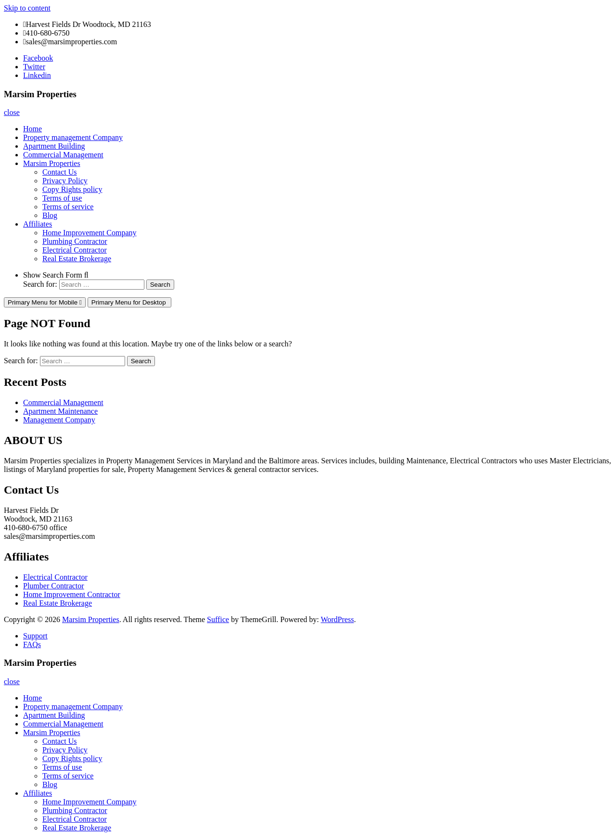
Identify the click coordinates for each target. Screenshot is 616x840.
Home (32, 129)
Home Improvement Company (90, 233)
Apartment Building (54, 146)
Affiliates (38, 224)
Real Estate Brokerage (77, 259)
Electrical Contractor (75, 250)
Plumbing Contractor (75, 241)
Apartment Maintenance (60, 411)
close (12, 112)
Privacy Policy (65, 181)
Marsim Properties (52, 163)
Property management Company (73, 137)
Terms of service (68, 207)
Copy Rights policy (72, 189)
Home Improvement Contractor (72, 594)
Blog (50, 215)
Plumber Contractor (54, 586)
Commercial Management (63, 155)
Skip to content (27, 8)
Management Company (59, 420)
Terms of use (62, 198)
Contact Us (60, 172)
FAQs (32, 644)
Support (35, 636)
